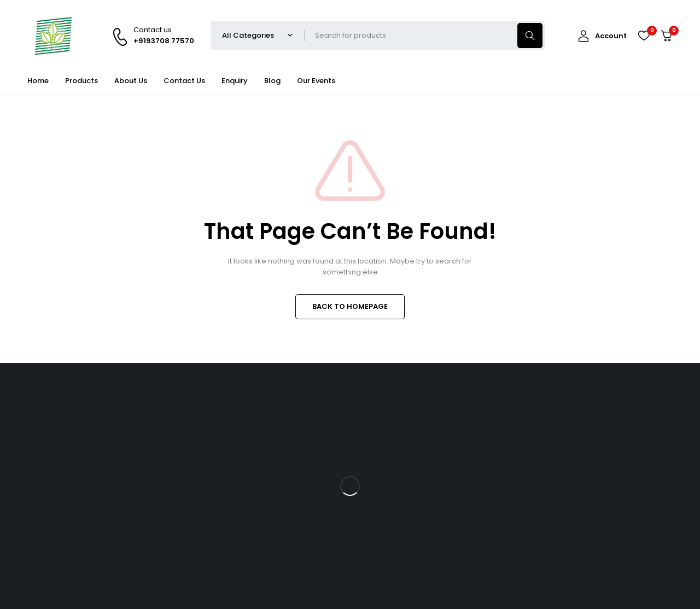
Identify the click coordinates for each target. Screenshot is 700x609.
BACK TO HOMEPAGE (350, 306)
